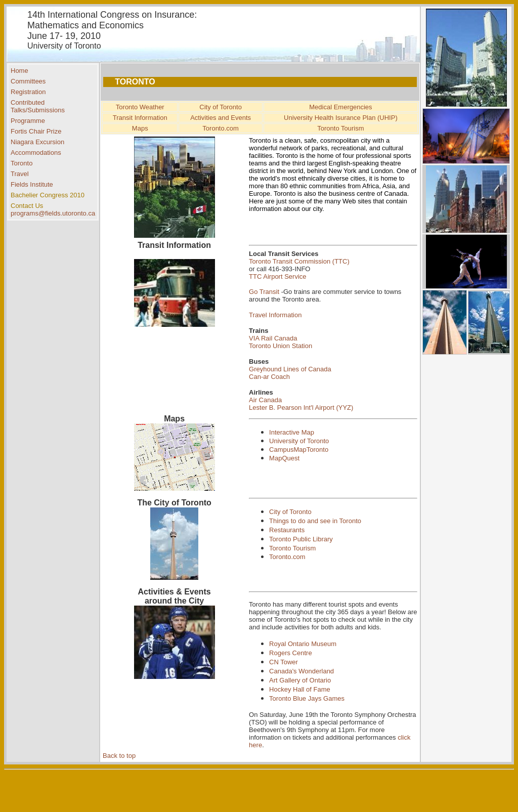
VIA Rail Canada (273, 338)
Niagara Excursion (37, 142)
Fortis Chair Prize (36, 131)
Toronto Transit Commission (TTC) (299, 261)
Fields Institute (32, 184)
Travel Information (275, 315)
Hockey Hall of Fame (300, 689)
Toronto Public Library (301, 539)
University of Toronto (299, 441)
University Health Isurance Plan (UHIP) (341, 118)
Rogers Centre (291, 653)
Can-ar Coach (269, 377)
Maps (140, 128)
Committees (28, 81)
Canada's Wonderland (301, 671)
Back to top (119, 756)
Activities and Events (221, 118)
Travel (20, 174)
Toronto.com (221, 128)
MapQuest (284, 458)
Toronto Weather (140, 107)
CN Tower (284, 662)
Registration (28, 92)
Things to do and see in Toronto (315, 521)
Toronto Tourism (340, 128)
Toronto (21, 163)
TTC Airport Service (277, 276)
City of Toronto (221, 107)
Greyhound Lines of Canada (290, 369)
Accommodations (36, 153)
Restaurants (287, 530)
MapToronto (311, 450)
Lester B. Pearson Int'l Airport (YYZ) (301, 408)
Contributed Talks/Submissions (38, 106)
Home (19, 71)
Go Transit (264, 292)
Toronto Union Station (280, 346)
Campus (281, 450)
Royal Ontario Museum (303, 644)
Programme (28, 121)
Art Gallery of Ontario (300, 680)
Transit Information (140, 118)
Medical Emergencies (340, 107)
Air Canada (265, 400)
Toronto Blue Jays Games (307, 698)
